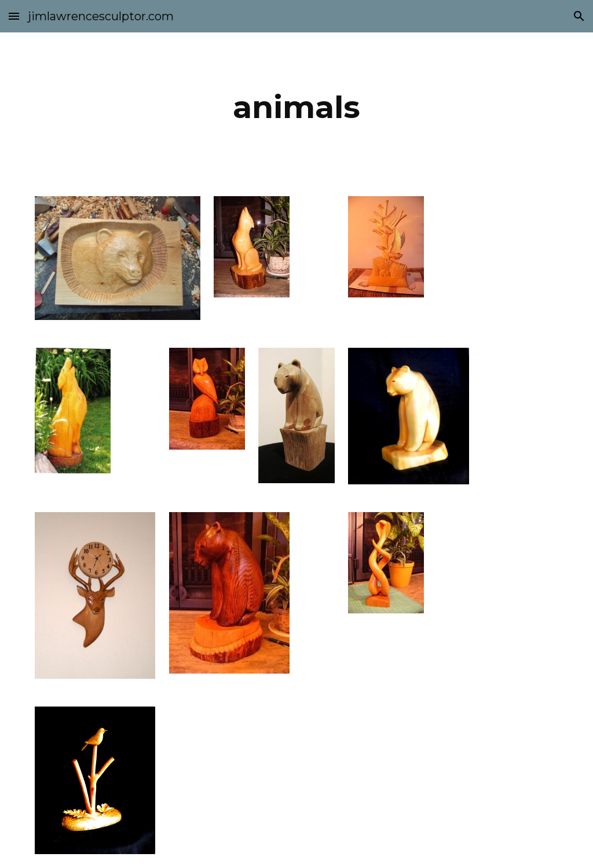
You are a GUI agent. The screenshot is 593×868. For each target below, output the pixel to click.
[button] (14, 16)
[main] (296, 107)
